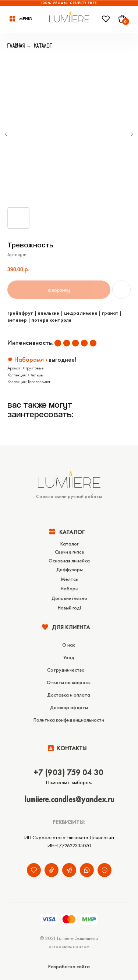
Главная (16, 46)
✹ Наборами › (27, 359)
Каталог (43, 46)
